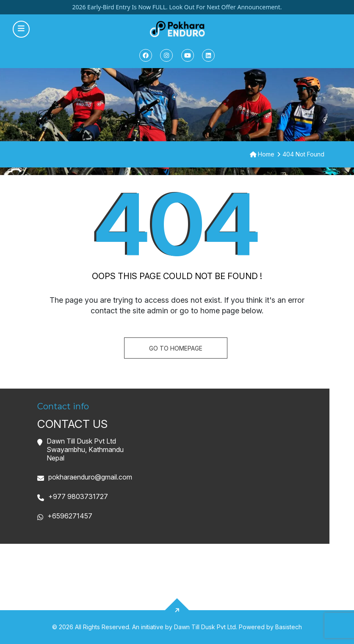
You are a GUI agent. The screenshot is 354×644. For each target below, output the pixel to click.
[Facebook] (146, 55)
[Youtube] (188, 55)
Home (262, 154)
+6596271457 (70, 516)
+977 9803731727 (78, 496)
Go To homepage (176, 348)
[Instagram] (166, 55)
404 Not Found (303, 154)
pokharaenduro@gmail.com (90, 477)
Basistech (289, 627)
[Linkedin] (208, 55)
